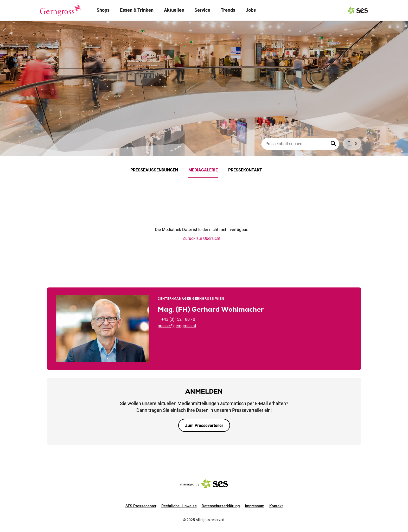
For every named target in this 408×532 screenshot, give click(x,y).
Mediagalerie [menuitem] (203, 170)
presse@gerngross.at (177, 326)
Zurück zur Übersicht (202, 238)
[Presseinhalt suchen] (300, 144)
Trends (228, 10)
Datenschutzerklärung (221, 506)
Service (202, 10)
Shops (103, 10)
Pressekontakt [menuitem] (245, 170)
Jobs (251, 10)
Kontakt (276, 506)
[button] (334, 144)
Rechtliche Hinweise (179, 506)
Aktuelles (174, 10)
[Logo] (60, 10)
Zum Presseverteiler (204, 425)
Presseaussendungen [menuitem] (154, 170)
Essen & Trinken (137, 10)
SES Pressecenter (141, 506)
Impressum (255, 506)
